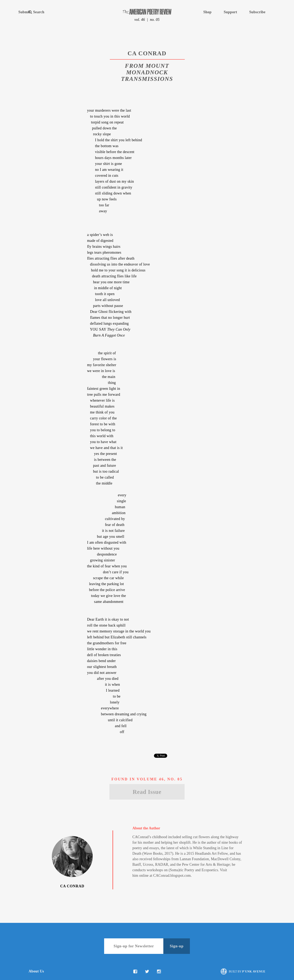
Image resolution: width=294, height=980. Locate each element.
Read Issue (147, 792)
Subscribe (257, 12)
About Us (36, 971)
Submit (24, 12)
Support (231, 12)
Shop (207, 12)
